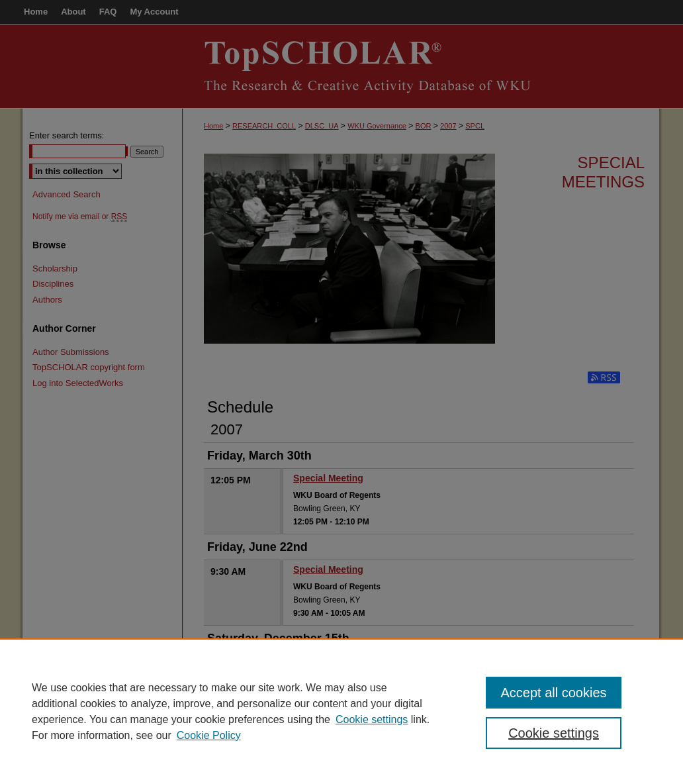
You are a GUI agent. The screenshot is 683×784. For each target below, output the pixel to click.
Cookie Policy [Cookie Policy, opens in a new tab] (209, 735)
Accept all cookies (553, 693)
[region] (341, 711)
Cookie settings (372, 719)
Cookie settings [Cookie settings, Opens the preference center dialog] (554, 733)
